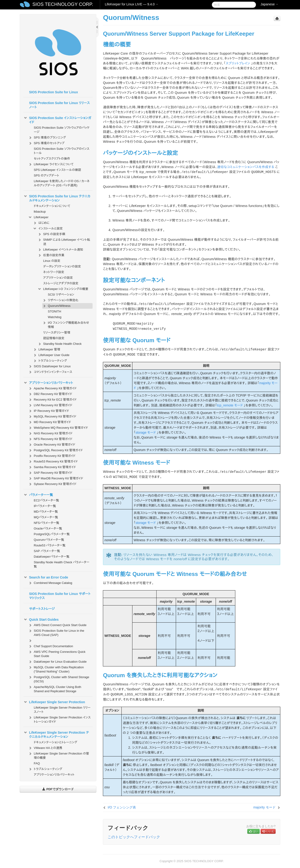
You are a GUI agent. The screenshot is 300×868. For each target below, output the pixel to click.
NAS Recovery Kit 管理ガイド (50, 433)
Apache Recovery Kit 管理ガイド (52, 388)
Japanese (269, 4)
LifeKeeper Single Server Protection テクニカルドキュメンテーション (56, 734)
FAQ (37, 763)
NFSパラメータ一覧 (47, 523)
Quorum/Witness (56, 306)
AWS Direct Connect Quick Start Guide (57, 625)
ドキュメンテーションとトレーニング (56, 742)
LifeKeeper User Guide (51, 355)
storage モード (146, 432)
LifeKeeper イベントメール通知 (60, 250)
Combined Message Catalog (50, 583)
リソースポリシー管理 (57, 333)
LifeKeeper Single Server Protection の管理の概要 (59, 755)
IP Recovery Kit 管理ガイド (49, 411)
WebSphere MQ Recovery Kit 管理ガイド (58, 428)
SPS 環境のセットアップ (46, 143)
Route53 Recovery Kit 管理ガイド (53, 462)
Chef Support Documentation (51, 646)
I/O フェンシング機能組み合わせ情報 (66, 324)
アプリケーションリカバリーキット (48, 383)
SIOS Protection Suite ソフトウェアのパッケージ (62, 130)
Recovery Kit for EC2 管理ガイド (52, 400)
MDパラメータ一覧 (46, 512)
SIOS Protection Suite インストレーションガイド (57, 120)
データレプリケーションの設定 (62, 266)
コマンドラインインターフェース (50, 372)
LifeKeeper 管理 (47, 349)
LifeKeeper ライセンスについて (51, 164)
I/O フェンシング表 (122, 807)
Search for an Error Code (46, 577)
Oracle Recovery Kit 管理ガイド (52, 445)
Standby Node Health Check (60, 344)
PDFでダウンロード (58, 789)
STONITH (54, 311)
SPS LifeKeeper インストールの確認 (57, 170)
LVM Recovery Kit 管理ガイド (50, 405)
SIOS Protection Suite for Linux (53, 92)
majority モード (264, 807)
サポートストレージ (42, 609)
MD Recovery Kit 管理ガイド (50, 422)
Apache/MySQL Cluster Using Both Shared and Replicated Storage (55, 689)
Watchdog (55, 317)
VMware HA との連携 (45, 748)
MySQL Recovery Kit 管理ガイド (52, 417)
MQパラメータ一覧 (46, 517)
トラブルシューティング (50, 361)
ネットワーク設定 (54, 272)
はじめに (41, 223)
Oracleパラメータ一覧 (48, 528)
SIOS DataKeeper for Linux (49, 366)
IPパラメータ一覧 (45, 506)
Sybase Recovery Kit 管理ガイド (52, 484)
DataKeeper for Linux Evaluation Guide (57, 662)
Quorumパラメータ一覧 (49, 540)
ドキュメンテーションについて (52, 206)
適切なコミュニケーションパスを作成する (246, 167)
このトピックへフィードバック (134, 837)
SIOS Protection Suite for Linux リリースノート (59, 105)
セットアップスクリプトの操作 (52, 159)
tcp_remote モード (230, 405)
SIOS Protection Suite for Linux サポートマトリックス (60, 596)
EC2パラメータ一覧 (46, 500)
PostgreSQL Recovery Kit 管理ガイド (55, 450)
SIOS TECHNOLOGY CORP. (63, 4)
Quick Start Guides (41, 620)
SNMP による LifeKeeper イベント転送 (64, 241)
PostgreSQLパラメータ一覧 (52, 534)
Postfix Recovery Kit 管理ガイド (52, 456)
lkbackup (40, 212)
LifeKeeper (38, 217)
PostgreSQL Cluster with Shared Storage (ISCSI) (59, 679)
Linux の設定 (52, 261)
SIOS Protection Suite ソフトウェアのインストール (62, 151)
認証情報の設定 (54, 338)
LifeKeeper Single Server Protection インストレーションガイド (59, 719)
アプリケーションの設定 (58, 278)
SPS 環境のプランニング (47, 138)
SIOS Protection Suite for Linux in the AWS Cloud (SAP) (56, 632)
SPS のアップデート (46, 175)
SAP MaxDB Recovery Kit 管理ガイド (56, 478)
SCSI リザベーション (61, 295)
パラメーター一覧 (38, 495)
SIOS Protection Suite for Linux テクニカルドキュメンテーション (57, 198)
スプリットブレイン (238, 63)
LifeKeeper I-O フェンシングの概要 (63, 289)
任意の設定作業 (51, 255)
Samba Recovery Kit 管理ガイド (52, 467)
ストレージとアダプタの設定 (61, 283)
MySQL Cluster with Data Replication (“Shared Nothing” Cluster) (56, 669)
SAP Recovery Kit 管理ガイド (50, 473)
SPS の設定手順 (51, 234)
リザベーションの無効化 (60, 300)
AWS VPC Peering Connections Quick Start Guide (57, 653)
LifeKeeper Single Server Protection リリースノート (62, 710)
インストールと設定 (48, 229)
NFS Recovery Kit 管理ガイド (50, 439)
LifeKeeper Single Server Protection (54, 702)
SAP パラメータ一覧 (47, 551)
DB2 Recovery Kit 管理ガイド (50, 394)
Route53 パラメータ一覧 (50, 545)
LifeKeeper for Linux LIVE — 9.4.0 (131, 4)
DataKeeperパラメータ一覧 (52, 557)
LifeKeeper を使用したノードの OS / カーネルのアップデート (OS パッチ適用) (62, 183)
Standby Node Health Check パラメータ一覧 (62, 564)
